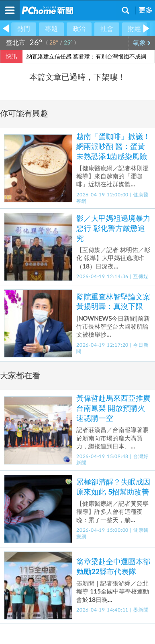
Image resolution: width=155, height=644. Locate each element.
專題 (51, 29)
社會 (107, 29)
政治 (79, 29)
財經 (135, 29)
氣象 (142, 43)
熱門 (24, 29)
